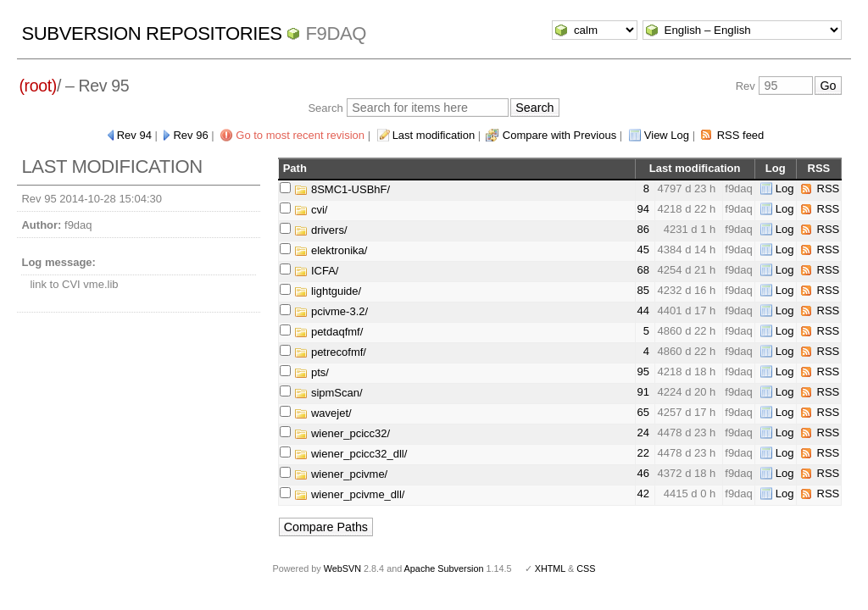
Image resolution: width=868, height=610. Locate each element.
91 (643, 392)
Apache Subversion (444, 568)
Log (785, 189)
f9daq (336, 33)
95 (643, 372)
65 (643, 412)
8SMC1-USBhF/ (342, 189)
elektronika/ (331, 250)
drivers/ (320, 230)
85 (643, 290)
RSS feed (741, 135)
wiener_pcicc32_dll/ (351, 454)
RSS (829, 189)
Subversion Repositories (151, 33)
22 (643, 453)
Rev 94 (134, 135)
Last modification (434, 135)
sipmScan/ (328, 393)
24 (643, 433)
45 (643, 250)
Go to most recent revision (300, 135)
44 (643, 311)
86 (643, 229)
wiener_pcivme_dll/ (349, 494)
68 (643, 270)
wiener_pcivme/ (341, 474)
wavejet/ (323, 413)
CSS (586, 568)
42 (643, 494)
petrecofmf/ (330, 352)
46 (643, 473)
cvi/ (311, 210)
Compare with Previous (559, 135)
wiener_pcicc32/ (342, 433)
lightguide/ (328, 291)
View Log (667, 135)
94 (643, 209)
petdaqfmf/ (328, 332)
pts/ (312, 372)
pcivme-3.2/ (331, 311)
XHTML (550, 568)
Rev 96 (190, 135)
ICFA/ (316, 271)
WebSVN (342, 568)
